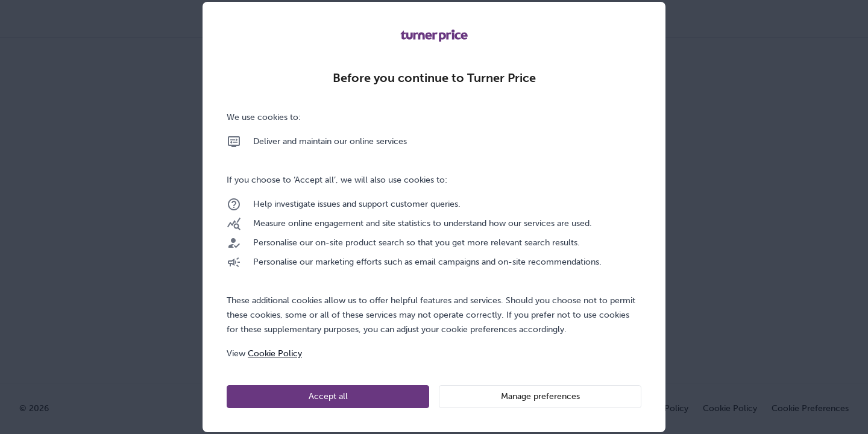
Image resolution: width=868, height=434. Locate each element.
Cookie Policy (275, 354)
